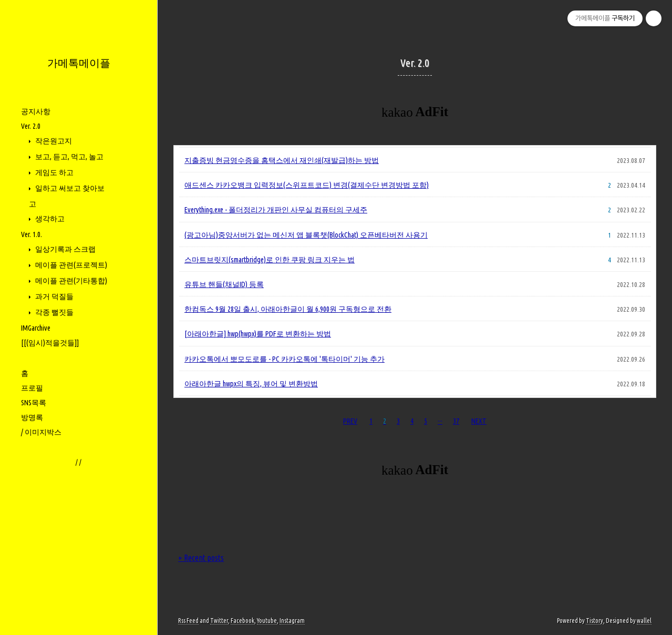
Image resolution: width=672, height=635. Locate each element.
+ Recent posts (201, 558)
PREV (350, 421)
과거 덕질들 (54, 296)
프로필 (32, 388)
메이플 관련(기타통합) (70, 281)
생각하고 (49, 219)
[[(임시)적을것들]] (50, 343)
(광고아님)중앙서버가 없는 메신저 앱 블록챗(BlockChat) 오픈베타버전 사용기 (306, 235)
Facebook (242, 621)
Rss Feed (188, 621)
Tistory (595, 621)
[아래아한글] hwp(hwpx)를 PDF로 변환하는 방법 (258, 334)
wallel (644, 621)
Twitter (219, 621)
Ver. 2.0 (31, 126)
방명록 (32, 417)
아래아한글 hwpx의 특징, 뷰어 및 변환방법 (251, 384)
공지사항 (36, 111)
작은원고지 (53, 141)
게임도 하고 (54, 172)
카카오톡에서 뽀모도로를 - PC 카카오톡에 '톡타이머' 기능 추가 (285, 359)
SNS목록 (34, 403)
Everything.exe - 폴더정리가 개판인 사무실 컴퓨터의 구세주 (276, 210)
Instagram (292, 621)
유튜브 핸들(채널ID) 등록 (224, 284)
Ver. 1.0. (32, 234)
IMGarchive (36, 328)
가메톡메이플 (79, 63)
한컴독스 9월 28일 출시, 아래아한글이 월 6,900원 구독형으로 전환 (288, 309)
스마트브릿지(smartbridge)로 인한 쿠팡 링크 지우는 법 (270, 260)
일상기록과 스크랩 (65, 249)
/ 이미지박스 (41, 432)
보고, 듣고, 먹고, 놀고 (69, 157)
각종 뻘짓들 (54, 312)
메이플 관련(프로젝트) (70, 265)
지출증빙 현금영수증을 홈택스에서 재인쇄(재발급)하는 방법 (282, 160)
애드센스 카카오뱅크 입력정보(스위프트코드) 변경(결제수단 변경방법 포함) (307, 185)
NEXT (479, 421)
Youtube (267, 621)
